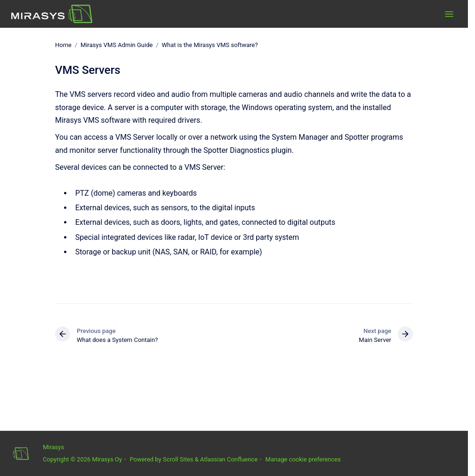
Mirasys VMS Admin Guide (117, 45)
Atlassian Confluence (229, 459)
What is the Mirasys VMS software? (210, 45)
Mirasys (53, 447)
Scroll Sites (178, 459)
